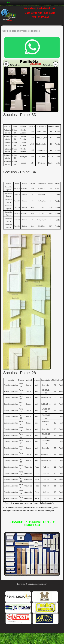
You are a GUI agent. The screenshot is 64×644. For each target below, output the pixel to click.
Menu (10, 2)
